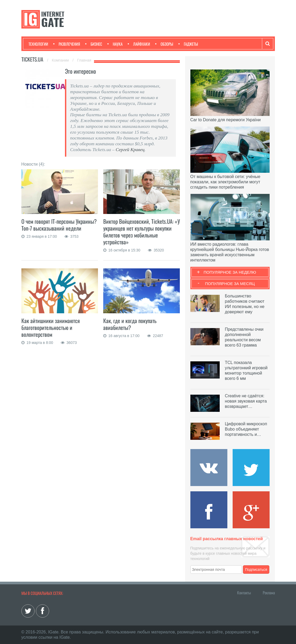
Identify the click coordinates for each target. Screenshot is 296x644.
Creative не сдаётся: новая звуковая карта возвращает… (246, 401)
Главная (84, 60)
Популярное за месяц (230, 284)
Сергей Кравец (130, 150)
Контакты (244, 592)
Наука (115, 44)
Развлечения (67, 44)
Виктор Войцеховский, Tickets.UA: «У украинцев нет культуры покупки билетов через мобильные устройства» (142, 232)
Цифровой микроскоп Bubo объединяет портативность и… (246, 429)
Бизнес (94, 44)
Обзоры (164, 44)
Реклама (269, 592)
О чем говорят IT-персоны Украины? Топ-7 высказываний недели (59, 225)
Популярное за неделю (230, 272)
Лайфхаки (139, 44)
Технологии (38, 44)
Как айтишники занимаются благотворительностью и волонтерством (51, 327)
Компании (61, 60)
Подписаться (256, 570)
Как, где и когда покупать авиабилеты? (130, 324)
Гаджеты (188, 44)
